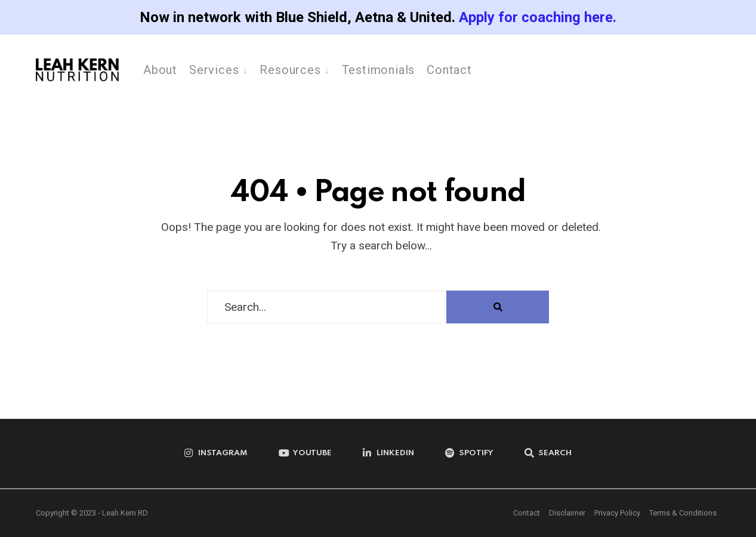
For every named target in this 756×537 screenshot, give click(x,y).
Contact (449, 70)
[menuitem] (218, 69)
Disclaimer (567, 513)
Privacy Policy (617, 513)
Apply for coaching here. (538, 17)
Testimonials (379, 70)
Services (214, 70)
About (160, 70)
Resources (290, 70)
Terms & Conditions (683, 513)
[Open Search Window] (548, 453)
